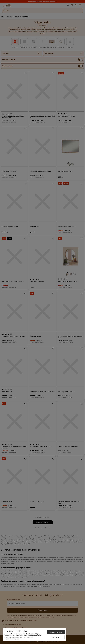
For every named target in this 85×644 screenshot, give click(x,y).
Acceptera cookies (56, 632)
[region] (35, 635)
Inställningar (56, 637)
